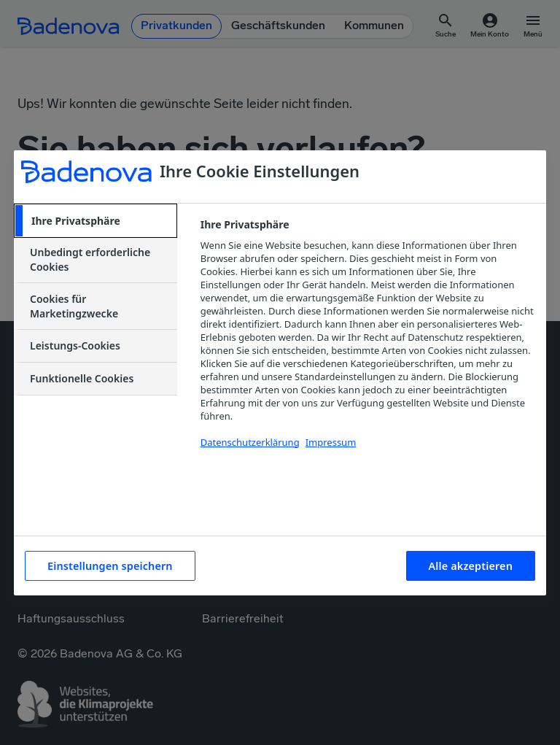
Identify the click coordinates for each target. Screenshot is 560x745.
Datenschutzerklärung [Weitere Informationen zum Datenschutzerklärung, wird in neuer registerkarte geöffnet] (250, 442)
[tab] (96, 221)
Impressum (331, 442)
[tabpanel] (367, 342)
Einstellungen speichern (110, 566)
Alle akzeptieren (471, 566)
